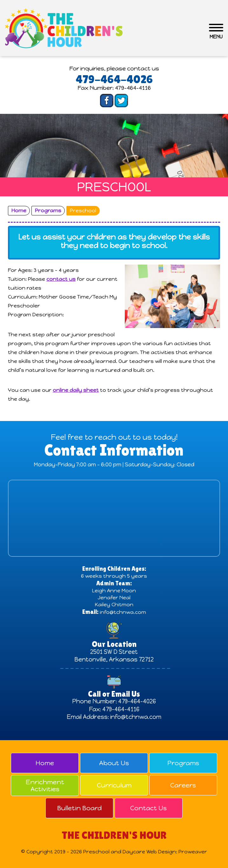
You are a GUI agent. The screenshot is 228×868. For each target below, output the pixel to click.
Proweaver (193, 852)
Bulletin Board (79, 808)
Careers (183, 785)
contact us (61, 279)
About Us (114, 763)
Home (45, 763)
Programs (183, 763)
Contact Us (148, 808)
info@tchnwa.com (123, 612)
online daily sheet (76, 390)
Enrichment (45, 786)
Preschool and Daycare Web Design (130, 852)
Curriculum (114, 785)
